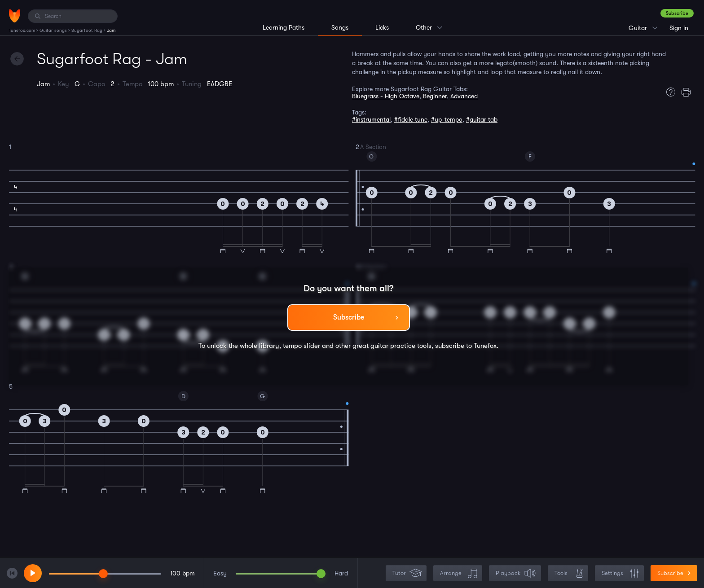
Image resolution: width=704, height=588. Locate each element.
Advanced (464, 96)
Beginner (435, 96)
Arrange (459, 573)
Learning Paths (284, 27)
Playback (516, 573)
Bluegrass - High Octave (386, 96)
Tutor (407, 573)
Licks (382, 27)
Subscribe (677, 13)
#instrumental (371, 119)
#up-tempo (447, 119)
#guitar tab (482, 119)
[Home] (15, 16)
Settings (620, 573)
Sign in (679, 28)
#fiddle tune (411, 119)
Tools (569, 573)
